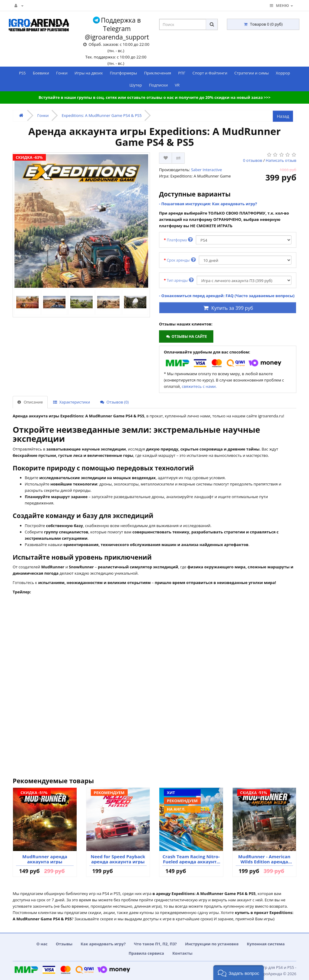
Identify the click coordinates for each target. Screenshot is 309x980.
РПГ (182, 73)
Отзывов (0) (114, 402)
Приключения (158, 73)
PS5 (22, 73)
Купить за (228, 308)
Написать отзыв (281, 160)
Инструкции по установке (212, 944)
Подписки (158, 85)
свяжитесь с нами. (199, 386)
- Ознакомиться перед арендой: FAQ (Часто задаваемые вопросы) (227, 296)
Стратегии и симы (252, 73)
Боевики (41, 73)
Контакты (182, 953)
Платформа (180, 240)
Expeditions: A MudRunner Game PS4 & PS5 (102, 115)
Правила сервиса (146, 953)
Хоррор (283, 73)
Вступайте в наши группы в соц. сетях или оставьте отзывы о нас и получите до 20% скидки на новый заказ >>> (155, 97)
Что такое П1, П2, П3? (155, 944)
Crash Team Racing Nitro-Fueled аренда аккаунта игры (191, 859)
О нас (42, 944)
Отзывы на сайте (186, 336)
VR (177, 85)
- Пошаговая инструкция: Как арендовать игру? (208, 204)
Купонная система (266, 944)
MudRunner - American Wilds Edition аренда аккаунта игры (264, 859)
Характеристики (72, 402)
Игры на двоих (89, 73)
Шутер (136, 85)
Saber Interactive (206, 170)
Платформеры (123, 73)
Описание (30, 402)
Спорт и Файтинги (210, 73)
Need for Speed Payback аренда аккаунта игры (118, 859)
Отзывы (64, 944)
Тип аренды (180, 280)
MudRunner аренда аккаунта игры (45, 859)
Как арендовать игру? (103, 944)
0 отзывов (253, 160)
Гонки (62, 73)
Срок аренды (181, 260)
